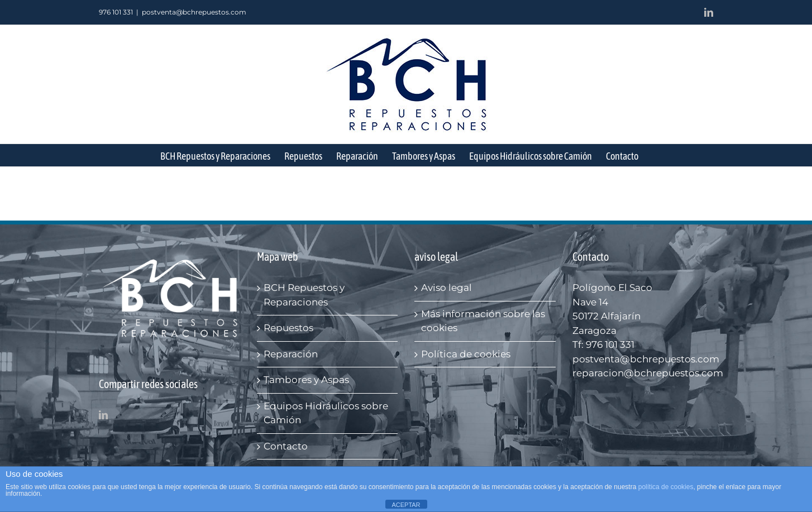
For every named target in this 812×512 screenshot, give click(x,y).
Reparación (291, 354)
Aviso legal (446, 288)
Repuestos (288, 328)
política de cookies (666, 487)
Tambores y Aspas (306, 380)
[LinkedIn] (103, 415)
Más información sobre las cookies (483, 321)
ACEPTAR (406, 505)
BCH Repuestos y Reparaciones (304, 295)
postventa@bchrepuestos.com (194, 12)
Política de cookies (466, 354)
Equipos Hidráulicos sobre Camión (326, 413)
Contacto (286, 446)
